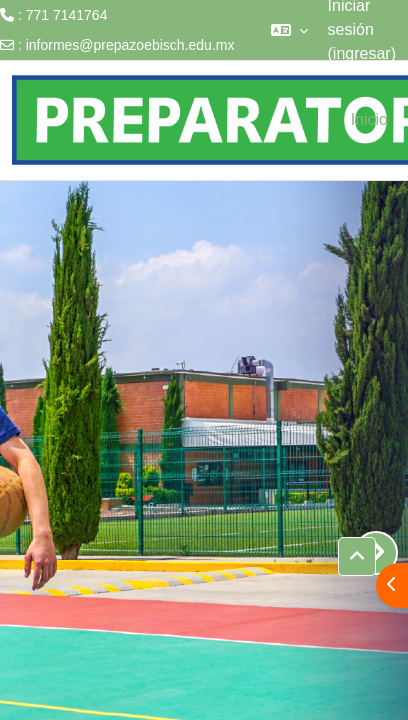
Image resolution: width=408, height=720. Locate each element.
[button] (289, 30)
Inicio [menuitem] (369, 119)
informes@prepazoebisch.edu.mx (130, 45)
